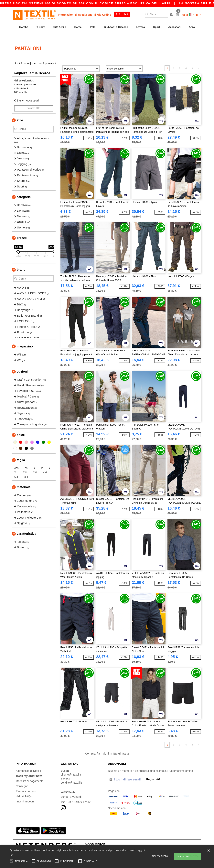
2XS (17, 461)
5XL (16, 470)
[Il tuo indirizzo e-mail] (126, 773)
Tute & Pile (59, 27)
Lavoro (140, 27)
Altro (192, 27)
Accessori (174, 27)
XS (26, 461)
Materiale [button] (24, 480)
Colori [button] (21, 428)
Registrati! (153, 772)
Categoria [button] (24, 190)
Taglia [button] (21, 453)
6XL (26, 470)
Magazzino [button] (25, 340)
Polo (93, 27)
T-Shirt (41, 27)
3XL (35, 466)
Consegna (22, 779)
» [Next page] (199, 61)
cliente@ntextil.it (71, 768)
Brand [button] (21, 263)
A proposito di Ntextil (28, 764)
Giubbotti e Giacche (116, 27)
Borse (78, 27)
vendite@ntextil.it (71, 776)
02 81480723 (69, 785)
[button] (172, 15)
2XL (25, 466)
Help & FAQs (24, 789)
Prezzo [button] (22, 231)
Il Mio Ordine (103, 15)
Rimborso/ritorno (26, 784)
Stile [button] (20, 113)
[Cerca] (155, 14)
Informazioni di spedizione (75, 15)
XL (16, 466)
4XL (45, 466)
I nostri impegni (25, 795)
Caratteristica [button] (27, 527)
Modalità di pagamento (30, 774)
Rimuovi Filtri (33, 101)
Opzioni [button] (22, 365)
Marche (24, 27)
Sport (156, 27)
